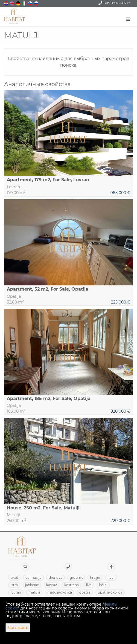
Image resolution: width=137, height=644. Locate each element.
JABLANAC (32, 585)
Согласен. (18, 628)
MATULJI (34, 592)
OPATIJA (85, 592)
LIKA (89, 585)
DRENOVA (56, 578)
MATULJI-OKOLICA (60, 592)
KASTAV (52, 585)
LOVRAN (16, 592)
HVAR (111, 578)
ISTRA (14, 585)
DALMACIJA (33, 578)
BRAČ (14, 578)
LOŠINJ (103, 585)
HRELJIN (95, 578)
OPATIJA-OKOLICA (110, 592)
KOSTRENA (72, 585)
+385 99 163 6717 (114, 3)
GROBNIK (76, 578)
